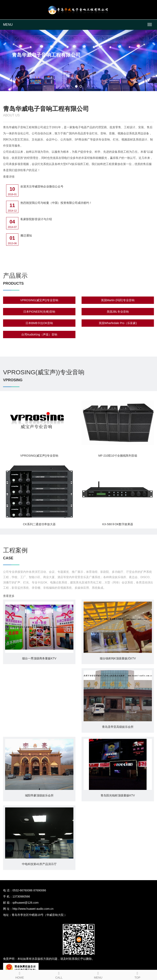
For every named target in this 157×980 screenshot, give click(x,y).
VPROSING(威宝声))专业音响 (39, 300)
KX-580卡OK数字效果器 (118, 524)
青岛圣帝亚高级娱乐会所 (118, 727)
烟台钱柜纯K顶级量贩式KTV (118, 658)
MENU (8, 25)
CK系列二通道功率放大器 (39, 524)
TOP (137, 975)
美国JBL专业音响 (118, 312)
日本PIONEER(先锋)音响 (39, 312)
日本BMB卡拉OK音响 (39, 323)
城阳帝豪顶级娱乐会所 (39, 795)
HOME (20, 975)
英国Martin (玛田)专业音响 (118, 300)
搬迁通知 (26, 235)
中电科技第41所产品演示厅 (39, 864)
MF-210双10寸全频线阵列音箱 (118, 456)
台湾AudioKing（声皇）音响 (39, 334)
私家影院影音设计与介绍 (36, 219)
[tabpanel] (78, 60)
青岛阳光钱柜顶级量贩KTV (118, 795)
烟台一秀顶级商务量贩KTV (39, 658)
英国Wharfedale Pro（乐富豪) (118, 323)
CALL (59, 975)
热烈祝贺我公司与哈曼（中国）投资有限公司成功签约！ (56, 203)
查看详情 (9, 177)
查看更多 (9, 596)
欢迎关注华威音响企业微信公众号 (42, 186)
